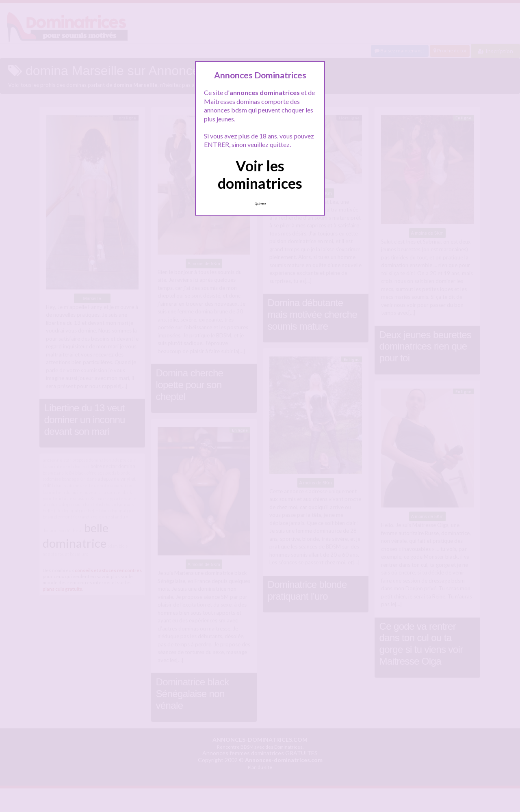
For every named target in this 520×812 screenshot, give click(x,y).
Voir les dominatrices (260, 174)
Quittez (260, 204)
